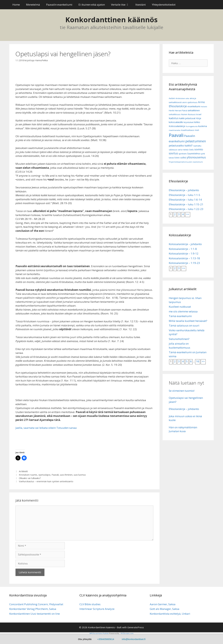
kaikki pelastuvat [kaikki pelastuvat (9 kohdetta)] (187, 118)
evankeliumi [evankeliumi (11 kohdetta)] (194, 106)
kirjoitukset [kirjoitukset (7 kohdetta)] (189, 122)
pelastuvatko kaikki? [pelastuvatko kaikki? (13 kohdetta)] (181, 146)
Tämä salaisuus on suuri (184, 325)
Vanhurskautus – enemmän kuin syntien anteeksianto (46, 481)
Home (16, 5)
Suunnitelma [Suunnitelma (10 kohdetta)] (193, 154)
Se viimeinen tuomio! (182, 391)
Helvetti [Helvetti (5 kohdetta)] (204, 107)
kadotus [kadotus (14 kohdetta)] (174, 118)
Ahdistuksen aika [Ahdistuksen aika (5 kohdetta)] (182, 98)
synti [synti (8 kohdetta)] (203, 154)
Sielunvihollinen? (179, 339)
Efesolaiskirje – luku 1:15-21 (186, 204)
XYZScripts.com (127, 633)
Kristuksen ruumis (28, 475)
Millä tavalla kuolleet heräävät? (188, 321)
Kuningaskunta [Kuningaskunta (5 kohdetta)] (192, 126)
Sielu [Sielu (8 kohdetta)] (191, 150)
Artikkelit (23, 471)
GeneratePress (136, 627)
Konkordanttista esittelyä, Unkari (170, 614)
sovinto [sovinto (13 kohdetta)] (199, 149)
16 (198, 361)
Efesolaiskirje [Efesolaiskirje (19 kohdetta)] (178, 106)
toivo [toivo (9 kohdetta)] (177, 158)
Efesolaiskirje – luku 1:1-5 (185, 195)
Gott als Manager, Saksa (165, 609)
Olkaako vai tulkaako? (30, 478)
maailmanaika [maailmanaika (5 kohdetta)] (175, 130)
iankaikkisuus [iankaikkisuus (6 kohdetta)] (175, 114)
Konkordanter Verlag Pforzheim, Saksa (33, 609)
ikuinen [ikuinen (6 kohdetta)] (184, 114)
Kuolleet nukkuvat (180, 307)
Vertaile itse (122, 5)
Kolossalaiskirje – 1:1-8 (183, 249)
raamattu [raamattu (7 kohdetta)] (197, 146)
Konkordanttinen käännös (111, 20)
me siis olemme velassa (183, 311)
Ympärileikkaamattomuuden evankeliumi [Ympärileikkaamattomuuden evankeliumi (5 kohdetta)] (186, 162)
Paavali (55, 475)
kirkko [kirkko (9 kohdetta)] (197, 122)
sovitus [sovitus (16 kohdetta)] (173, 153)
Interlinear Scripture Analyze (97, 609)
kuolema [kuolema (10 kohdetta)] (203, 126)
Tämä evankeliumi (180, 316)
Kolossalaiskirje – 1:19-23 (184, 263)
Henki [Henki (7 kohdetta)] (171, 111)
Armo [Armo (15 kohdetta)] (201, 102)
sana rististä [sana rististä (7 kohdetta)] (183, 150)
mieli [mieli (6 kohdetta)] (197, 130)
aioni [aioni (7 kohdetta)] (185, 102)
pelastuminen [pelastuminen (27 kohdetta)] (196, 141)
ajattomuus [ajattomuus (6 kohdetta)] (192, 102)
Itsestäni (141, 5)
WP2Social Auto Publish (99, 633)
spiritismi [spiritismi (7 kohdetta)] (183, 154)
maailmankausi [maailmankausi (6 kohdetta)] (188, 130)
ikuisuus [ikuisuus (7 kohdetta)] (192, 114)
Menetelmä (33, 5)
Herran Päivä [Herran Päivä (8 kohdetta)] (181, 110)
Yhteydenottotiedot (164, 5)
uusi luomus (80, 475)
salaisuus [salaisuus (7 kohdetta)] (173, 150)
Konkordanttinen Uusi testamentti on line (35, 614)
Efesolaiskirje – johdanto (184, 190)
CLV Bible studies (90, 604)
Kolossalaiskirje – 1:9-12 (184, 253)
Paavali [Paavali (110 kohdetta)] (176, 135)
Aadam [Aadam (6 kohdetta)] (172, 98)
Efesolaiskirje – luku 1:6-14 (185, 200)
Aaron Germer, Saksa (163, 604)
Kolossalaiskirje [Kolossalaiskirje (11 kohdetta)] (177, 126)
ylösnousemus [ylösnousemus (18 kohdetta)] (196, 157)
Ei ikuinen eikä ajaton (92, 5)
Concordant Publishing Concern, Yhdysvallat (36, 604)
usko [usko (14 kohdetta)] (183, 157)
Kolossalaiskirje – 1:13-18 (184, 258)
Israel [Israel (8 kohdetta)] (199, 114)
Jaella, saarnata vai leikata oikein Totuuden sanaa (46, 428)
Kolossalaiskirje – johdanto (185, 244)
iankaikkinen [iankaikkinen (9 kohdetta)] (194, 110)
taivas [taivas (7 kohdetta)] (171, 158)
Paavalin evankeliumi (59, 5)
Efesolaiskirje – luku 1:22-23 (186, 209)
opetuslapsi (44, 475)
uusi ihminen (66, 475)
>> (188, 214)
